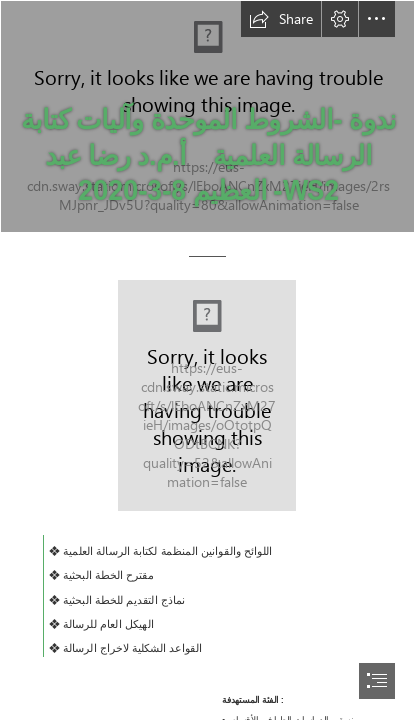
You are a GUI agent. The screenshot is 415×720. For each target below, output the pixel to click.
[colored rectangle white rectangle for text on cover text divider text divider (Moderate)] (207, 395)
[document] (207, 360)
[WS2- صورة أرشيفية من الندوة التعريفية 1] (207, 116)
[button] (281, 19)
